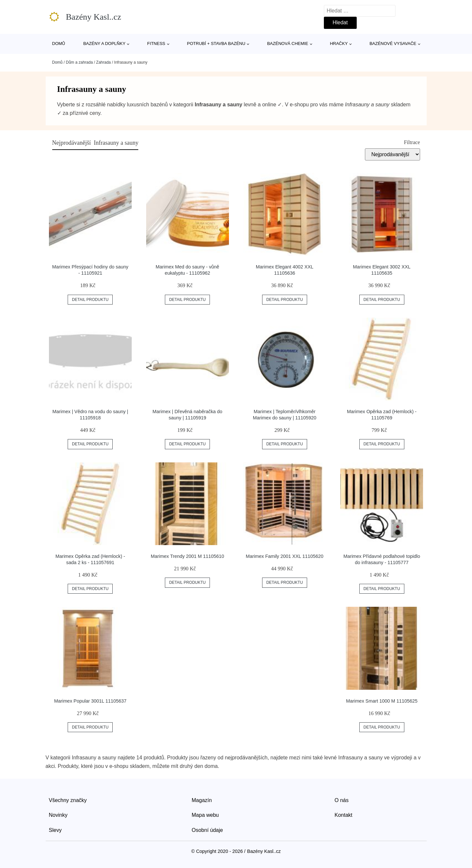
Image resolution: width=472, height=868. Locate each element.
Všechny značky (68, 800)
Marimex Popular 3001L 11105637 (90, 701)
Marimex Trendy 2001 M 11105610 (187, 556)
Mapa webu (205, 815)
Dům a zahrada (79, 62)
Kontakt (344, 815)
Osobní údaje (207, 830)
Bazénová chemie (288, 43)
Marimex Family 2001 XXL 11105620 (284, 556)
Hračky (339, 43)
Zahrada (104, 62)
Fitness (156, 43)
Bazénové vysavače (393, 43)
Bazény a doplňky (104, 43)
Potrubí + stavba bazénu (216, 43)
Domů (59, 43)
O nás (342, 800)
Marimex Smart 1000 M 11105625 (382, 701)
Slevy (55, 830)
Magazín (202, 800)
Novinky (58, 815)
